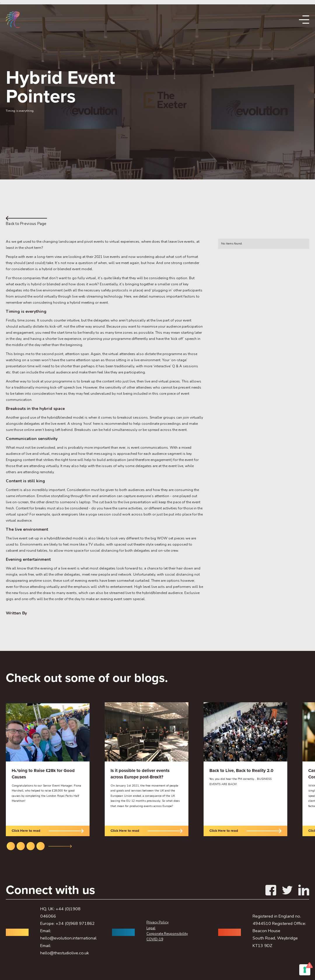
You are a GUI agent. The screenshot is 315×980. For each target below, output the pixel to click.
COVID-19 (155, 939)
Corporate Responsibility (167, 934)
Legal (151, 928)
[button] (17, 769)
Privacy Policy (157, 922)
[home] (13, 20)
